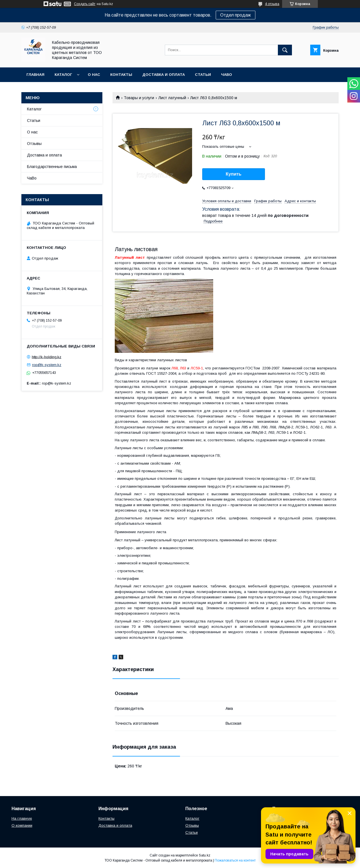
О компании (22, 825)
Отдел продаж (236, 15)
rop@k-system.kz (47, 365)
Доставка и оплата (164, 75)
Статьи (203, 75)
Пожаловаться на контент (235, 860)
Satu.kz (205, 855)
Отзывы (34, 144)
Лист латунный (172, 98)
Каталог (63, 75)
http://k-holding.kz (47, 357)
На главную (22, 818)
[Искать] (285, 50)
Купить (234, 174)
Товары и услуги (139, 98)
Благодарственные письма (52, 167)
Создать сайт (85, 4)
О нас (94, 75)
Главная (35, 75)
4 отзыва (272, 4)
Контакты (121, 75)
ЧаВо (227, 75)
